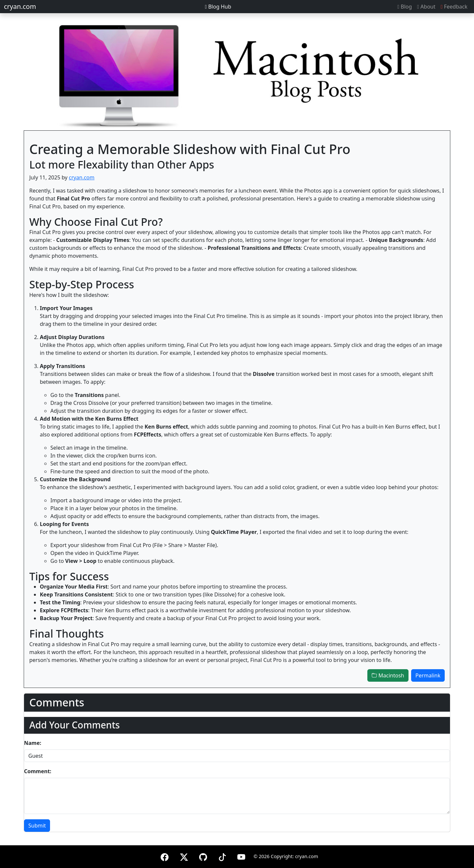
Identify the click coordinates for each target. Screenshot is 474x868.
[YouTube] (241, 856)
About (426, 7)
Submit (37, 826)
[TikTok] (222, 856)
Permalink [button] (428, 675)
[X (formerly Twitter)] (184, 856)
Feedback (454, 7)
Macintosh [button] (388, 675)
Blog (405, 7)
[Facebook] (165, 856)
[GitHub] (203, 856)
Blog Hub (218, 7)
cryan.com (20, 6)
